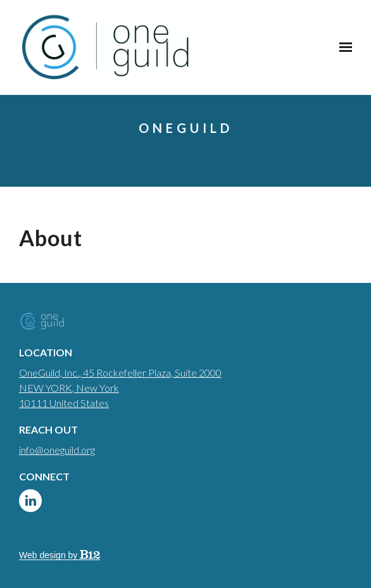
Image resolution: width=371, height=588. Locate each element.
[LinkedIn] (30, 501)
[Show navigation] (343, 47)
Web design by (60, 555)
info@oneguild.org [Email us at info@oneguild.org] (57, 450)
